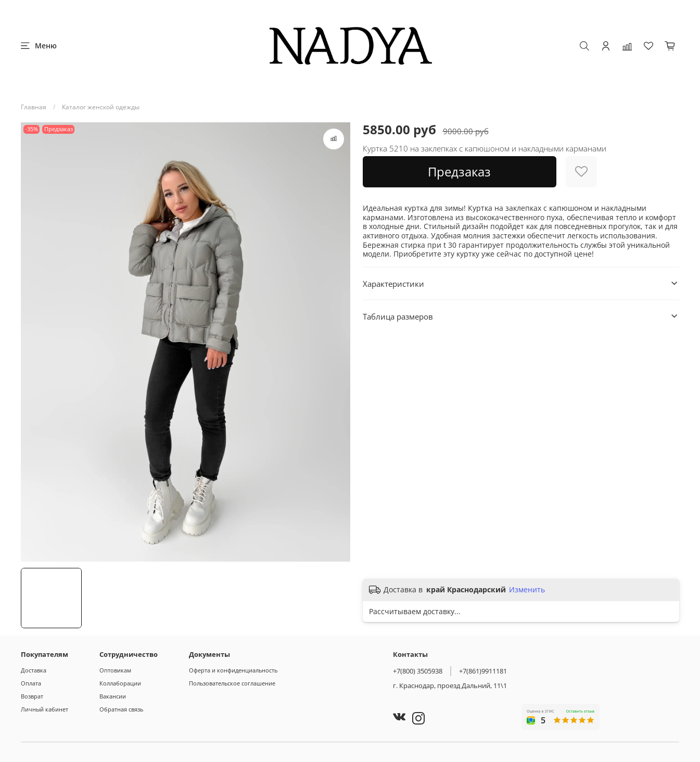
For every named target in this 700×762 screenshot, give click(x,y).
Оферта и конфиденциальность (233, 670)
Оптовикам (115, 670)
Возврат (32, 696)
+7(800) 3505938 (418, 671)
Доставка (34, 670)
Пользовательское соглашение (232, 683)
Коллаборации (120, 683)
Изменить (527, 590)
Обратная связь (121, 709)
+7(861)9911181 (483, 671)
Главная (34, 107)
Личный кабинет (44, 709)
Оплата (31, 683)
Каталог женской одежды (101, 107)
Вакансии (113, 696)
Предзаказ (459, 172)
